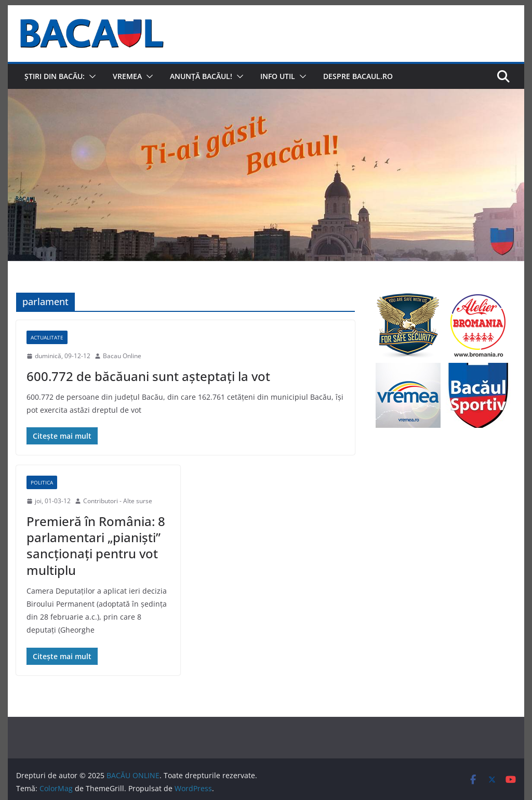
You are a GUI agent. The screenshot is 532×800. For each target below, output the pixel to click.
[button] (90, 76)
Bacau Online (122, 356)
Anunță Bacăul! (201, 76)
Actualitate (47, 337)
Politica (42, 482)
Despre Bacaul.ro (358, 76)
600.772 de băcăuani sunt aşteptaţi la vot (148, 376)
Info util (278, 76)
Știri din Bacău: (55, 76)
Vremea (127, 76)
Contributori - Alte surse (118, 501)
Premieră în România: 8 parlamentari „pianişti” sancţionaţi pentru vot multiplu (96, 546)
